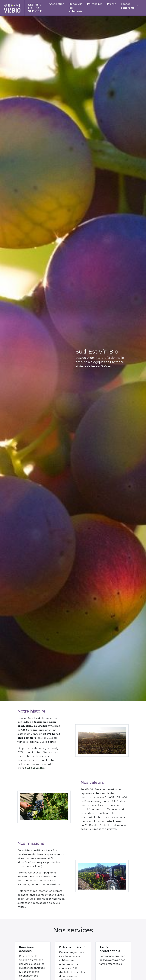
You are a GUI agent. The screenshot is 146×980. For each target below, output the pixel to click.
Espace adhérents (128, 6)
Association (57, 4)
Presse (112, 4)
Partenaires (95, 4)
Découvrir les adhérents (76, 8)
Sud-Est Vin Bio (35, 768)
